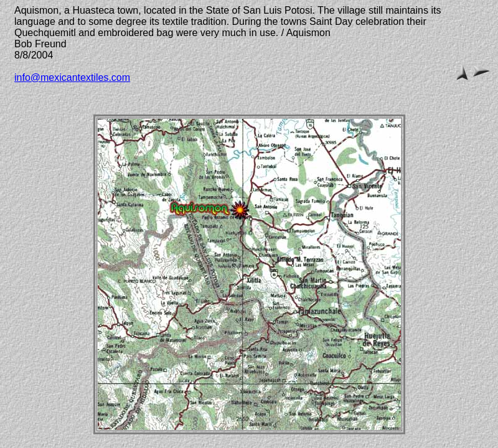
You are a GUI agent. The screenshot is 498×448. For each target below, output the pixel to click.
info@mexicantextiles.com (72, 77)
